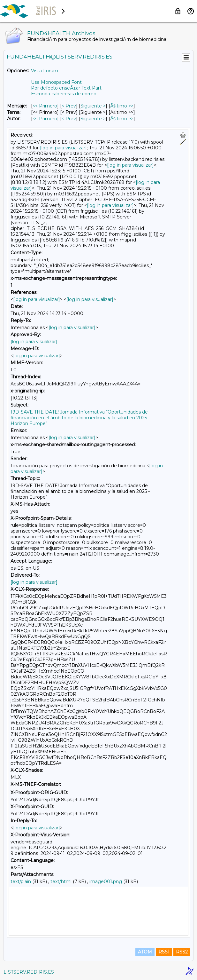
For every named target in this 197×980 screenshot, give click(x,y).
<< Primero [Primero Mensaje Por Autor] (45, 119)
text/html (61, 881)
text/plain (21, 881)
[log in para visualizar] (63, 148)
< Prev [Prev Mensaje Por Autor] (69, 119)
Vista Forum (45, 71)
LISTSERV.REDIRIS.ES (29, 972)
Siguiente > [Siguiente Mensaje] (93, 106)
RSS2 (182, 952)
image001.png (106, 881)
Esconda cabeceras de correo (64, 94)
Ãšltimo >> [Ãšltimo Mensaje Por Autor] (122, 119)
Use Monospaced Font (56, 82)
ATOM (145, 952)
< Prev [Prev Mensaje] (69, 106)
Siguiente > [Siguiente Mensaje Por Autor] (93, 119)
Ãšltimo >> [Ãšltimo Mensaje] (122, 106)
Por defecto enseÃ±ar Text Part (66, 88)
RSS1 (164, 952)
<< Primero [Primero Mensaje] (45, 106)
